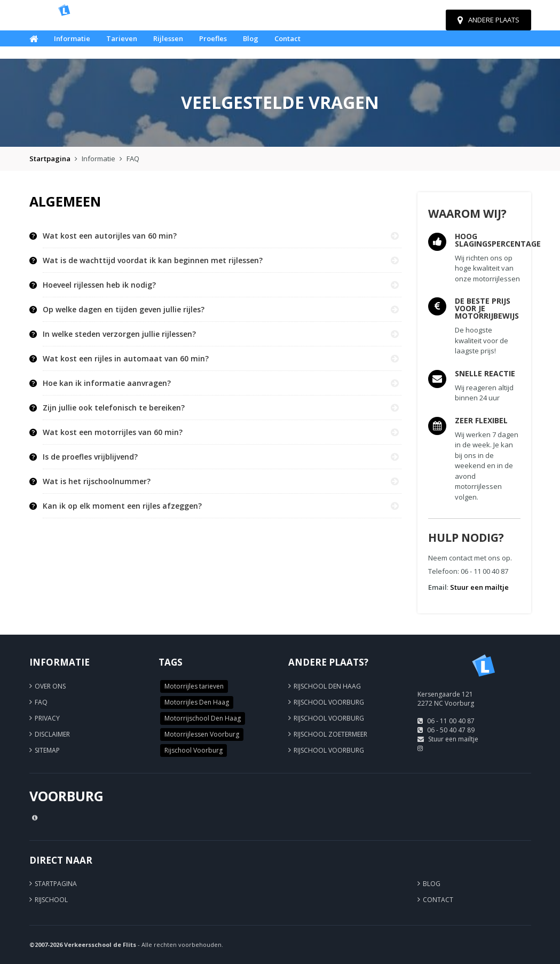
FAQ (41, 702)
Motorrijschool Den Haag (203, 718)
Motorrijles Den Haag (197, 702)
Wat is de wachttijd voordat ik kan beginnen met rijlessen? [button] (153, 260)
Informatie (72, 38)
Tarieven (122, 38)
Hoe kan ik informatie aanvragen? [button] (107, 383)
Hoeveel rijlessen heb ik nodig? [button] (99, 285)
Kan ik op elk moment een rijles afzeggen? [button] (122, 506)
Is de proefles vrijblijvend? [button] (90, 457)
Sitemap (47, 750)
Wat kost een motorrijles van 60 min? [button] (113, 432)
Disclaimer (52, 734)
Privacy (47, 718)
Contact (287, 38)
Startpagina (50, 159)
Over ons (50, 686)
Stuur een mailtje (479, 587)
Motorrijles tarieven (194, 686)
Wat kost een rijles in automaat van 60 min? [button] (126, 359)
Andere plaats (488, 20)
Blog (251, 38)
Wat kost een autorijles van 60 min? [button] (110, 236)
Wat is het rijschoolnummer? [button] (97, 481)
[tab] (222, 236)
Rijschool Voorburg (194, 750)
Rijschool (51, 900)
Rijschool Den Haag (327, 686)
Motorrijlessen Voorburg (202, 734)
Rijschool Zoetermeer (330, 734)
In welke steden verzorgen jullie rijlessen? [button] (119, 334)
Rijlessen (168, 38)
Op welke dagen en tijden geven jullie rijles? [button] (124, 310)
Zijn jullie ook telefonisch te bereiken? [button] (114, 408)
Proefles (213, 38)
